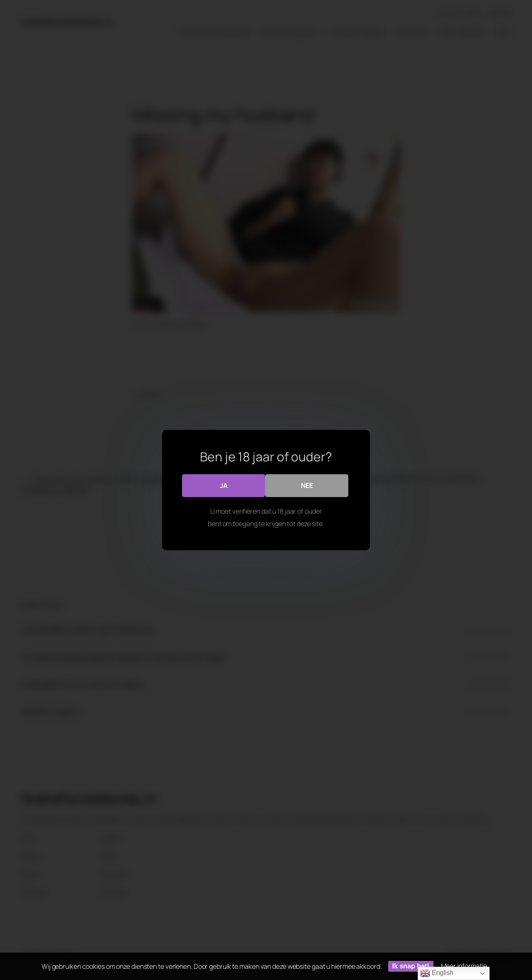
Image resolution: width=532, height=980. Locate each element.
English (437, 973)
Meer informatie (464, 966)
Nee (307, 485)
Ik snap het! (411, 966)
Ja (224, 485)
